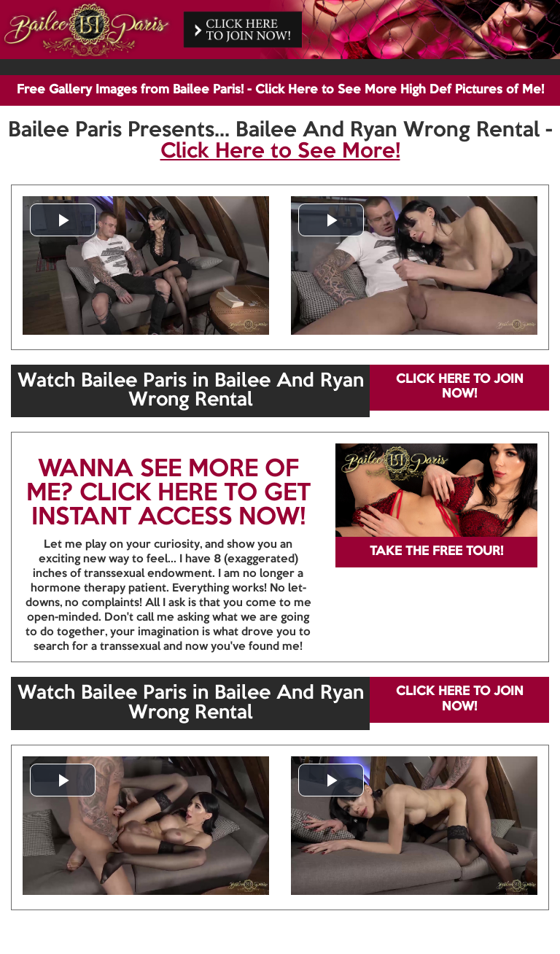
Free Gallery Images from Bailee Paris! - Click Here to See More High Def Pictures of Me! (280, 90)
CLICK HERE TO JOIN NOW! (460, 387)
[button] (63, 220)
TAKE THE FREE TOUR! (436, 552)
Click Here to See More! (280, 152)
